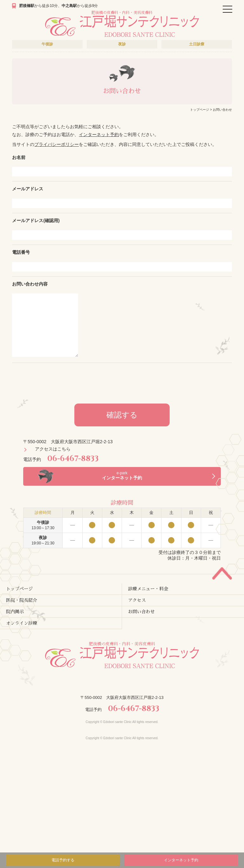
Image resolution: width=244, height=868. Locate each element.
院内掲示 (15, 612)
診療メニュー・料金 (148, 589)
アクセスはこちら (53, 449)
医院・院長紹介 (22, 600)
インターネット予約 (99, 135)
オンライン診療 (22, 623)
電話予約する (63, 860)
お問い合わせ (141, 612)
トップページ (200, 110)
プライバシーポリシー (57, 144)
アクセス (137, 600)
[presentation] (122, 382)
